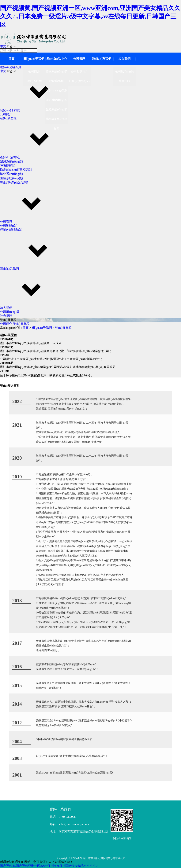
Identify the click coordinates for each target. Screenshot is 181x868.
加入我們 (124, 59)
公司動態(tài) (9, 226)
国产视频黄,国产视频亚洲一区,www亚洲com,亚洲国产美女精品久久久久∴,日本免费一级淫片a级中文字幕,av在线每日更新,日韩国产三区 (90, 16)
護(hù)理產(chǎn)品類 (14, 183)
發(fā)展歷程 (8, 118)
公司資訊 (79, 59)
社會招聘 (6, 316)
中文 (3, 46)
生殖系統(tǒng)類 (11, 178)
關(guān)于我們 (34, 59)
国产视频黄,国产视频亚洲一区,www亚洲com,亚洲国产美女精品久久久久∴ (49, 866)
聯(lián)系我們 (102, 59)
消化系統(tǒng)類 (11, 174)
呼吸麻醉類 (8, 166)
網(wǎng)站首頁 (11, 67)
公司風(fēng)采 (10, 312)
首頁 (11, 59)
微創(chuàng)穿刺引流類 (16, 169)
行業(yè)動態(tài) (11, 230)
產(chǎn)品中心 (57, 59)
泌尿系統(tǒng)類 (11, 162)
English (11, 46)
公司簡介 (6, 114)
